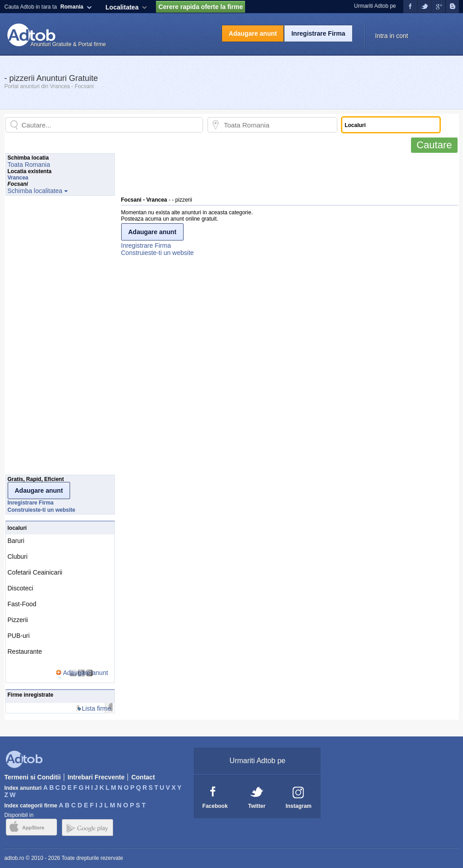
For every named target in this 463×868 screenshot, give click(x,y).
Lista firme (97, 708)
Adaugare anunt (253, 33)
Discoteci (21, 588)
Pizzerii (18, 620)
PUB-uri (19, 636)
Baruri (16, 541)
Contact (143, 777)
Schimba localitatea (35, 191)
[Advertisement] (286, 174)
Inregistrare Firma (318, 33)
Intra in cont (392, 36)
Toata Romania (29, 165)
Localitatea (122, 7)
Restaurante (25, 651)
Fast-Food (22, 604)
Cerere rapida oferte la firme (201, 7)
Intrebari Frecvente (96, 777)
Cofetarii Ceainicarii (35, 572)
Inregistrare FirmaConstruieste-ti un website (158, 249)
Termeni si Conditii (32, 777)
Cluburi (18, 557)
